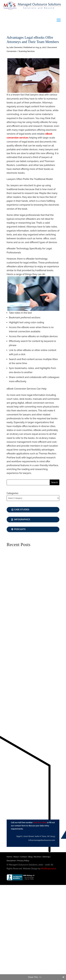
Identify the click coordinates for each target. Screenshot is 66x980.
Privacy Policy (23, 861)
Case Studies (22, 510)
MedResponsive (49, 869)
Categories (12, 493)
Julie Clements (16, 47)
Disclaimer (11, 861)
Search (55, 482)
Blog (30, 857)
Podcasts (20, 529)
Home (9, 857)
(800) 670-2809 (40, 822)
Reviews (37, 857)
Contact (24, 857)
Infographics (22, 519)
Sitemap (46, 857)
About (16, 857)
